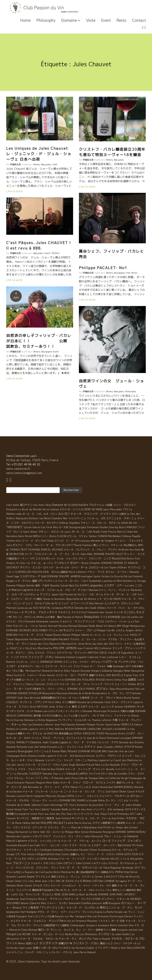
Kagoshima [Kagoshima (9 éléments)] (127, 653)
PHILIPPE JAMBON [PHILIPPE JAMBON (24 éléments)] (65, 648)
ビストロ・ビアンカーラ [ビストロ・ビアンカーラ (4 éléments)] (34, 827)
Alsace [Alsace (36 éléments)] (17, 908)
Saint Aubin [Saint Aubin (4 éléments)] (13, 505)
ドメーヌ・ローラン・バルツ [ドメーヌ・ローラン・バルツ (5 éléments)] (73, 581)
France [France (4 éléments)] (85, 666)
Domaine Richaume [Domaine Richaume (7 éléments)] (17, 747)
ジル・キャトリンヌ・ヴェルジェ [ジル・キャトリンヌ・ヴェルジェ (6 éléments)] (36, 894)
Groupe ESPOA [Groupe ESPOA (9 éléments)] (66, 796)
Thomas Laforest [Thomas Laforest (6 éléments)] (101, 720)
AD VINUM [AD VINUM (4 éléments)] (115, 599)
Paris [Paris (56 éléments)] (63, 921)
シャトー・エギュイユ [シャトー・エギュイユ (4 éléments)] (87, 796)
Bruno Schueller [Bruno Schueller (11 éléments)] (91, 563)
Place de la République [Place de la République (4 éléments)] (84, 827)
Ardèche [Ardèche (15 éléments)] (123, 550)
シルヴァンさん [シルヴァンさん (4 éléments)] (99, 863)
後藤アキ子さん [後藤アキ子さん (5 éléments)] (97, 675)
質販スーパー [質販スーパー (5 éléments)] (25, 733)
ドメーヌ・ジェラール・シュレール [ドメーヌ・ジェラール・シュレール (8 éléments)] (43, 791)
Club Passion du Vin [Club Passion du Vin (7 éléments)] (70, 594)
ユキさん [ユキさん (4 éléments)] (120, 630)
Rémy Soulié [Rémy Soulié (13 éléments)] (14, 675)
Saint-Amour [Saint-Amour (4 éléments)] (30, 532)
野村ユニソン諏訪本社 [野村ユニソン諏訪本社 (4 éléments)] (124, 890)
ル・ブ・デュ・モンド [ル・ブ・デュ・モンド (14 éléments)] (130, 908)
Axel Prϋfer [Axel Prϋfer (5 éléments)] (104, 827)
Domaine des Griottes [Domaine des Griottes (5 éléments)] (131, 742)
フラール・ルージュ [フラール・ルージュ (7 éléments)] (42, 563)
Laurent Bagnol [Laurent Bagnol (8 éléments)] (26, 877)
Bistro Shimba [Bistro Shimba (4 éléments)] (28, 756)
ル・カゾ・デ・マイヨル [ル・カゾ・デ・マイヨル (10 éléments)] (83, 742)
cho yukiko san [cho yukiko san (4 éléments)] (135, 617)
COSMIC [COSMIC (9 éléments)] (96, 899)
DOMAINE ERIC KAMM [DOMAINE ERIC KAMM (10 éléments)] (72, 800)
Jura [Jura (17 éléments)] (9, 545)
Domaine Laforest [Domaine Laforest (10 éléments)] (43, 724)
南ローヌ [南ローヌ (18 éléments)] (44, 930)
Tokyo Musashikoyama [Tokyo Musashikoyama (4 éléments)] (122, 689)
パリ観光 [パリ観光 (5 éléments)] (37, 599)
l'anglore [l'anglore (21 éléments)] (39, 796)
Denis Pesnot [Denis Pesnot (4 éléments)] (25, 536)
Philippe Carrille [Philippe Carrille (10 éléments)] (106, 630)
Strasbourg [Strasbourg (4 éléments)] (104, 850)
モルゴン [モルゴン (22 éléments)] (69, 630)
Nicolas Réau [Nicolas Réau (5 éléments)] (72, 934)
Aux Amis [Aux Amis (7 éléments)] (135, 550)
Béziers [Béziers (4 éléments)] (25, 903)
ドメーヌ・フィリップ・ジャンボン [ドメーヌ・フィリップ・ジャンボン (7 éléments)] (79, 859)
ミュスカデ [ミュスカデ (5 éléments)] (110, 603)
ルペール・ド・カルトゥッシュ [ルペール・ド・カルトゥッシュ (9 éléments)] (24, 738)
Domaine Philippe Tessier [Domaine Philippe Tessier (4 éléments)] (90, 725)
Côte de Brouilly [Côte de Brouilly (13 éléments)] (129, 877)
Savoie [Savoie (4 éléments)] (10, 809)
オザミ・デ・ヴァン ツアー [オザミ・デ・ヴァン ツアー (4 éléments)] (53, 912)
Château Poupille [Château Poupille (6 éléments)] (131, 536)
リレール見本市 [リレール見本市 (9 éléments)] (81, 698)
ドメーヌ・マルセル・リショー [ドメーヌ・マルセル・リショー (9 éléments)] (24, 800)
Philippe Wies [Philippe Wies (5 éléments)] (73, 832)
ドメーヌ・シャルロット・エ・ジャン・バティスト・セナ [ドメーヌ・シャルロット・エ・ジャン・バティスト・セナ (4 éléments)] (81, 886)
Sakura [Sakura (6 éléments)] (138, 725)
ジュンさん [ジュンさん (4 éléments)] (28, 881)
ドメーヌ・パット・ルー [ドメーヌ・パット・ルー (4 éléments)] (119, 608)
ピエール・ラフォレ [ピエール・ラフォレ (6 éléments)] (78, 536)
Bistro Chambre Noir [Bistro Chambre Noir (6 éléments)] (56, 518)
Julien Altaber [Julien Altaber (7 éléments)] (133, 805)
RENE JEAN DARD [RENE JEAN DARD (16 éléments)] (65, 894)
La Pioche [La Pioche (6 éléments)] (108, 912)
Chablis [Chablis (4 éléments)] (90, 948)
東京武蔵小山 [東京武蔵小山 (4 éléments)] (66, 733)
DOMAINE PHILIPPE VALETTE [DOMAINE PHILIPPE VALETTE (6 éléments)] (110, 554)
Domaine (71, 20)
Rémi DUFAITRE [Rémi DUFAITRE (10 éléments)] (136, 948)
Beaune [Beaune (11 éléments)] (40, 760)
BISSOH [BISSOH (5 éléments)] (69, 729)
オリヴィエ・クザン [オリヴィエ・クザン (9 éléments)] (31, 702)
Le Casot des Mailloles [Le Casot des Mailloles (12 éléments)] (124, 760)
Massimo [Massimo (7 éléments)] (92, 921)
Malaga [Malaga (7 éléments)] (10, 832)
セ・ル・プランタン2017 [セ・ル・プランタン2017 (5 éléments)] (60, 545)
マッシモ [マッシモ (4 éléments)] (118, 612)
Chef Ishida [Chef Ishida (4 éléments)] (47, 541)
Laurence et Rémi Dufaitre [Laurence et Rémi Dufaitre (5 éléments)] (117, 581)
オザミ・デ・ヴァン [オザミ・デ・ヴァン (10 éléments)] (18, 644)
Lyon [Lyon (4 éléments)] (123, 617)
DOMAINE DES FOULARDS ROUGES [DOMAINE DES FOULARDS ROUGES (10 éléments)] (85, 680)
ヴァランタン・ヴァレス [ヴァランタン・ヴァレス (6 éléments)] (30, 925)
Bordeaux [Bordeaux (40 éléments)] (114, 536)
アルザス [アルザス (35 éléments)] (83, 675)
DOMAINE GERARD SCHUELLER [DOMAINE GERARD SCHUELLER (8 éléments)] (24, 693)
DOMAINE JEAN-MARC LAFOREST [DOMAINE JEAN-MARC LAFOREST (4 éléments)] (117, 894)
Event (106, 20)
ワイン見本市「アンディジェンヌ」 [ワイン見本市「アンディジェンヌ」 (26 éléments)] (44, 907)
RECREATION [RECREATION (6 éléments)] (17, 554)
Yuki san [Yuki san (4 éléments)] (140, 689)
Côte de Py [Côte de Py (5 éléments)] (61, 890)
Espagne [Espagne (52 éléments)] (48, 890)
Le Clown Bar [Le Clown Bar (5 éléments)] (130, 532)
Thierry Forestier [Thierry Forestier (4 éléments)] (35, 684)
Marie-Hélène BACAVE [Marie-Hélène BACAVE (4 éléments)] (28, 823)
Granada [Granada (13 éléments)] (12, 845)
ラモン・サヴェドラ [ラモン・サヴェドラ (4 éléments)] (122, 702)
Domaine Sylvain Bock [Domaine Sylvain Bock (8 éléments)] (62, 585)
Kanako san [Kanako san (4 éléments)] (121, 912)
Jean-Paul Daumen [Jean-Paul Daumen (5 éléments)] (65, 725)
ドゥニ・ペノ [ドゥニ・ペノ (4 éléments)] (106, 590)
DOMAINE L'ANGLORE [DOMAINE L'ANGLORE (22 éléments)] (88, 729)
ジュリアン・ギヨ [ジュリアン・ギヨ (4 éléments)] (103, 809)
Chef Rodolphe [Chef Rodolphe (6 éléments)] (28, 912)
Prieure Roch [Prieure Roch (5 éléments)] (115, 532)
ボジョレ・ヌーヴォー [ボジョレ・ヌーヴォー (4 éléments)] (117, 572)
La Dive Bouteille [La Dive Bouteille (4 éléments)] (111, 765)
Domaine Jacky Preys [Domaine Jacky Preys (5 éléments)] (66, 778)
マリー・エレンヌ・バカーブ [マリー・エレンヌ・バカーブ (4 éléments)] (56, 845)
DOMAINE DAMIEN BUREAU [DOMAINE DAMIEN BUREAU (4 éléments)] (131, 832)
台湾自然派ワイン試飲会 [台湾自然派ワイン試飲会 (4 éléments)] (56, 925)
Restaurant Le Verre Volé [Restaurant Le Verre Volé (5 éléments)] (30, 832)
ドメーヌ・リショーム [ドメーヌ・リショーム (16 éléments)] (47, 590)
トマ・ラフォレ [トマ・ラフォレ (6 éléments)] (23, 581)
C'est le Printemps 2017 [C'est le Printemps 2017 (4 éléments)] (122, 814)
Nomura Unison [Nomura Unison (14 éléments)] (85, 756)
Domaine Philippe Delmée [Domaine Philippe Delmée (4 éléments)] (20, 586)
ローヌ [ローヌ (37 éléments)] (106, 841)
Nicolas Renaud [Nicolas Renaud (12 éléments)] (68, 626)
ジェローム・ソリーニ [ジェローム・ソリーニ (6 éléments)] (28, 662)
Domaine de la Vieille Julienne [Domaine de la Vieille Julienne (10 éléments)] (23, 805)
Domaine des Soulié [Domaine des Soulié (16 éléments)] (101, 612)
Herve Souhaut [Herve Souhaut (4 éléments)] (51, 509)
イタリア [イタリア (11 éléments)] (37, 836)
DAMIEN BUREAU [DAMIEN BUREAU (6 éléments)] (123, 787)
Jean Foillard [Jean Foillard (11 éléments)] (63, 818)
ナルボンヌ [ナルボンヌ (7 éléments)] (114, 653)
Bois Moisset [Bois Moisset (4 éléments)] (96, 603)
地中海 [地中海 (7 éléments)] (37, 716)
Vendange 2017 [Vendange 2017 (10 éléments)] (131, 868)
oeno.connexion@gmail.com (24, 473)
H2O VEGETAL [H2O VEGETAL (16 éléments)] (42, 608)
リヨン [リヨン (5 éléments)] (52, 881)
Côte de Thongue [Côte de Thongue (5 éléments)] (88, 778)
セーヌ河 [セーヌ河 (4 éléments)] (63, 527)
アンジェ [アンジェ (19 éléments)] (45, 594)
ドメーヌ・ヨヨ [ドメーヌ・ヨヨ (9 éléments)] (66, 756)
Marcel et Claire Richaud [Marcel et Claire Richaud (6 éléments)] (23, 930)
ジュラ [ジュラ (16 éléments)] (78, 881)
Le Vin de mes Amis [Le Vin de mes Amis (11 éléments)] (81, 809)
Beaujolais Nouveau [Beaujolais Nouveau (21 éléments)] (55, 693)
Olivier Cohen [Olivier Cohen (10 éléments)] (14, 881)
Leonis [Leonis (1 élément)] (68, 532)
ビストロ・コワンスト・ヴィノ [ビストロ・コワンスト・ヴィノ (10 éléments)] (41, 868)
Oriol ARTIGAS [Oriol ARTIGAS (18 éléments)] (39, 707)
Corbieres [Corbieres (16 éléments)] (105, 648)
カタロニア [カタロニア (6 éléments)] (135, 635)
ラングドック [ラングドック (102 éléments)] (48, 943)
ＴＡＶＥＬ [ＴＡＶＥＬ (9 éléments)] (104, 921)
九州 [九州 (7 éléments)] (43, 576)
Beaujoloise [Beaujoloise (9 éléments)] (138, 671)
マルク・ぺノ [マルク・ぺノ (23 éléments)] (50, 738)
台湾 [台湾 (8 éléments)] (105, 903)
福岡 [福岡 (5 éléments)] (114, 886)
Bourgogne (119, 273)
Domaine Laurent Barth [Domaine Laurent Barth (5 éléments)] (19, 796)
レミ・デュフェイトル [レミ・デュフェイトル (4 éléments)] (71, 738)
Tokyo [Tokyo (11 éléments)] (104, 814)
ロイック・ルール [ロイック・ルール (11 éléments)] (54, 567)
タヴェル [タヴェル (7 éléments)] (37, 733)
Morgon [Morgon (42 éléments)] (11, 934)
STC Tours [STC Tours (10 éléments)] (70, 805)
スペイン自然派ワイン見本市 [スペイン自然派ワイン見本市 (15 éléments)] (109, 823)
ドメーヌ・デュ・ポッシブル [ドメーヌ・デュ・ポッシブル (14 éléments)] (75, 939)
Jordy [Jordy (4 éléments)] (52, 707)
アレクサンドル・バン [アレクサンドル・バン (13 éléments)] (131, 662)
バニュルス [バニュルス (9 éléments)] (85, 787)
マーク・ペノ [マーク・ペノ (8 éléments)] (135, 881)
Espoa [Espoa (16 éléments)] (99, 912)
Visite (91, 20)
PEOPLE (56, 253)
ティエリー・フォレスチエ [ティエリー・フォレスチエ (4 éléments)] (129, 541)
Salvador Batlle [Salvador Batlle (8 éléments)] (59, 809)
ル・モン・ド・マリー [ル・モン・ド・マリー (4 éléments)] (83, 930)
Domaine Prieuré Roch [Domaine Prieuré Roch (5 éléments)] (88, 765)
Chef (55, 164)
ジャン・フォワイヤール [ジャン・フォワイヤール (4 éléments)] (118, 716)
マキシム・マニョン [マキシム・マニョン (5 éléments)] (24, 778)
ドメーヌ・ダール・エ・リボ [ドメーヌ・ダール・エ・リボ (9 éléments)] (120, 594)
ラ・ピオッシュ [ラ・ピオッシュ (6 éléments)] (125, 603)
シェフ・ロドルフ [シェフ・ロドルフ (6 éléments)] (35, 603)
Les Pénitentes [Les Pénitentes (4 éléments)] (89, 934)
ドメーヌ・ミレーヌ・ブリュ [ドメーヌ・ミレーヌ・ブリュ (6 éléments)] (75, 684)
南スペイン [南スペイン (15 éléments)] (26, 505)
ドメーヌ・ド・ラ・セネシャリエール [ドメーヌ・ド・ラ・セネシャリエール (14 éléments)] (81, 868)
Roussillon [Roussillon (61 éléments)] (119, 558)
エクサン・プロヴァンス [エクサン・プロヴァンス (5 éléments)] (108, 756)
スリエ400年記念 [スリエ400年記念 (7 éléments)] (110, 617)
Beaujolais (46, 164)
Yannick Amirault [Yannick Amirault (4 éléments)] (48, 626)
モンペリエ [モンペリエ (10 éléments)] (78, 818)
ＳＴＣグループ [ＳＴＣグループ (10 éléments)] (44, 778)
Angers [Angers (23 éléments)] (130, 630)
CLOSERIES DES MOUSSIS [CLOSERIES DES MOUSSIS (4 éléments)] (28, 572)
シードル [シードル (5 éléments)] (134, 800)
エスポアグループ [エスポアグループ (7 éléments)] (30, 576)
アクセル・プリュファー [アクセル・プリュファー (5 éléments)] (121, 639)
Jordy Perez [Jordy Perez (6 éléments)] (85, 644)
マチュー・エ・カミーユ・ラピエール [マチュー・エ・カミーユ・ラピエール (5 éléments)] (100, 523)
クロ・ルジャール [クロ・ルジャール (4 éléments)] (55, 832)
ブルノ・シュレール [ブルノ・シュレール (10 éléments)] (115, 836)
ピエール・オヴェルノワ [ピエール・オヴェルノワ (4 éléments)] (124, 850)
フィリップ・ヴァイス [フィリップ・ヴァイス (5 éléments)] (102, 684)
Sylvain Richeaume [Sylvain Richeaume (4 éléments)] (92, 832)
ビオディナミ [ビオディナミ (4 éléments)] (139, 809)
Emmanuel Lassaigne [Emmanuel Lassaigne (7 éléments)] (119, 738)
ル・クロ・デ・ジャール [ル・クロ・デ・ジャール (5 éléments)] (98, 818)
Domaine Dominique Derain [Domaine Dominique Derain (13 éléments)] (115, 916)
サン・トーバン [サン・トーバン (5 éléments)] (50, 800)
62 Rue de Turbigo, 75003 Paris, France (32, 460)
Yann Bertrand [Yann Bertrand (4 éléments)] (32, 698)
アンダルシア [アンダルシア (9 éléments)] (62, 563)
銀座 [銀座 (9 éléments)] (35, 581)
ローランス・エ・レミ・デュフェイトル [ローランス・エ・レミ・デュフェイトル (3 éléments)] (43, 680)
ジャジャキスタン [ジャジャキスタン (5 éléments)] (98, 774)
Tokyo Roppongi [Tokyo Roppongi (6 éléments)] (112, 868)
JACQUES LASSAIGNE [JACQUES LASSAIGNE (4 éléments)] (114, 729)
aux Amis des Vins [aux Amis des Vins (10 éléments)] (103, 644)
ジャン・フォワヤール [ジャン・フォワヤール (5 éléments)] (125, 943)
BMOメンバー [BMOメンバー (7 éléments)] (41, 536)
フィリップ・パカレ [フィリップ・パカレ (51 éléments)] (41, 657)
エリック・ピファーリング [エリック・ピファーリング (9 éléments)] (73, 603)
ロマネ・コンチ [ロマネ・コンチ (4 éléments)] (25, 711)
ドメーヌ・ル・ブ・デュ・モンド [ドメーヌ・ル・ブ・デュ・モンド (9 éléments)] (61, 554)
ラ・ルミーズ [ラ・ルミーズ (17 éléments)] (14, 594)
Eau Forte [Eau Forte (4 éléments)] (47, 527)
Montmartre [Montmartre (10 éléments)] (45, 648)
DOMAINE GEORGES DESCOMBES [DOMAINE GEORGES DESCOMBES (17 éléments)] (27, 630)
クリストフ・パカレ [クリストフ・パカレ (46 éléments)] (86, 943)
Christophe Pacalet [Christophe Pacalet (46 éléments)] (56, 639)
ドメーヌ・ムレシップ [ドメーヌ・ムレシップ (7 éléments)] (101, 707)
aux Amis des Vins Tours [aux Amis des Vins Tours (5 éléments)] (59, 814)
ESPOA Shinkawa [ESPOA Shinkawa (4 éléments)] (49, 859)
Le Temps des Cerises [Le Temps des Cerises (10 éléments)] (125, 827)
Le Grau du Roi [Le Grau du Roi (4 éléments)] (119, 576)
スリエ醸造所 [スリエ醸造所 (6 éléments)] (69, 702)
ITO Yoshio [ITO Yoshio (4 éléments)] (137, 845)
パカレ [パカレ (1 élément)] (109, 890)
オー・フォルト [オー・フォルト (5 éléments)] (98, 666)
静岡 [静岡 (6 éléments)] (114, 930)
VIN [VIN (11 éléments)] (102, 716)
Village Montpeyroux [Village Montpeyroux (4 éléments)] (133, 626)
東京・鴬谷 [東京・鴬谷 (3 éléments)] (56, 617)
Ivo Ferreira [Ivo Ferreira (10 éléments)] (78, 948)
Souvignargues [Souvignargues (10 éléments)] (78, 527)
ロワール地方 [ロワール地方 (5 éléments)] (119, 514)
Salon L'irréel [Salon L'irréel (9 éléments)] (83, 863)
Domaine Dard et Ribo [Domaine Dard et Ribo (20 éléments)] (56, 671)
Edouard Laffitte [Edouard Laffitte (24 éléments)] (77, 773)
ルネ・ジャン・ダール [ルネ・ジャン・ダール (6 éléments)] (76, 567)
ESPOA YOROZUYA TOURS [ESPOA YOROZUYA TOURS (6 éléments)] (89, 733)
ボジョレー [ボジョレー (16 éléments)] (137, 796)
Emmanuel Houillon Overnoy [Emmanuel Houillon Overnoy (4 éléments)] (103, 527)
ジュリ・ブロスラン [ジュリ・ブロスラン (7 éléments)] (125, 505)
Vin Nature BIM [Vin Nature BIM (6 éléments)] (112, 626)
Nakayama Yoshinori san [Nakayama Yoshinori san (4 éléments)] (30, 518)
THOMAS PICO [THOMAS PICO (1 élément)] (13, 541)
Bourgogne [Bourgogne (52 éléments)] (25, 751)
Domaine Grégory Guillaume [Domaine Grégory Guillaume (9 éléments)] (97, 671)
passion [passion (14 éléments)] (97, 903)
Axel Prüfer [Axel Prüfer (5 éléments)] (118, 818)
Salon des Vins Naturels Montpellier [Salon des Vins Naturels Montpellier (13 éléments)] (53, 644)
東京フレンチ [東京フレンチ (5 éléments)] (123, 783)
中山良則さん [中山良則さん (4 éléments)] (130, 545)
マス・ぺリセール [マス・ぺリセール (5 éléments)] (81, 845)
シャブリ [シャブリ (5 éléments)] (111, 783)
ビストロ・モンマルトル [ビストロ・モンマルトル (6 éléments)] (121, 863)
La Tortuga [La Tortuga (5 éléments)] (140, 581)
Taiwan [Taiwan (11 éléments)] (75, 671)
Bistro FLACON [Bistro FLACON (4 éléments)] (58, 536)
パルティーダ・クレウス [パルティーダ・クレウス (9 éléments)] (77, 899)
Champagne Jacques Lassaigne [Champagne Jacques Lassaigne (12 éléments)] (89, 925)
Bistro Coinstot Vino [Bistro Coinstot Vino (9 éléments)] (122, 925)
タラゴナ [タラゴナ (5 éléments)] (140, 792)
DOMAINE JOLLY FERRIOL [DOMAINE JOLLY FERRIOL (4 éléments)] (81, 689)
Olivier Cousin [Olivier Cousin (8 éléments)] (127, 791)
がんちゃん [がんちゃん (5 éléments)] (31, 648)
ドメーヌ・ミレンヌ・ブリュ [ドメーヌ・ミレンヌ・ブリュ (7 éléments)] (89, 791)
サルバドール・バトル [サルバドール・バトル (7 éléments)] (25, 626)
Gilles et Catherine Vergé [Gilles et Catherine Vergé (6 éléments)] (113, 778)
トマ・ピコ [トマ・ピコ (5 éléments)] (103, 599)
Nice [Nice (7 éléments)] (56, 527)
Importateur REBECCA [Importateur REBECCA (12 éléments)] (119, 724)
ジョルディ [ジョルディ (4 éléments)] (37, 863)
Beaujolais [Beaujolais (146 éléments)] (92, 617)
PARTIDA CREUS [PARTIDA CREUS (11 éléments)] (97, 653)
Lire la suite (14, 191)
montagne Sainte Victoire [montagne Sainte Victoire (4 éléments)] (96, 576)
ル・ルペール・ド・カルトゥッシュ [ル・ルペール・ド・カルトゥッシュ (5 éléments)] (86, 890)
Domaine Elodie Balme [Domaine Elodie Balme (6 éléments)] (91, 626)
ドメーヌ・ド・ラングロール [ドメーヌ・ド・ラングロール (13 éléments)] (83, 908)
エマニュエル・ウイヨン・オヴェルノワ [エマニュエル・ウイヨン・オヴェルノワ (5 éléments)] (84, 662)
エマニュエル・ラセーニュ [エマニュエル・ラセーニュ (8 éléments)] (121, 518)
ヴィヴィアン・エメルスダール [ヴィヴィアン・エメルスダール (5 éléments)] (74, 720)
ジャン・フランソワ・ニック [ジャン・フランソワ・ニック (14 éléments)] (95, 558)
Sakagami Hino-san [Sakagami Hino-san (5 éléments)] (86, 916)
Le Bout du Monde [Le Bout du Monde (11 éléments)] (87, 894)
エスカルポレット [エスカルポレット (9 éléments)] (46, 558)
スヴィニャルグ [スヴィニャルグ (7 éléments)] (43, 751)
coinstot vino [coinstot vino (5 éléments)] (136, 930)
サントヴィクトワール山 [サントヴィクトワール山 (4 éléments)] (86, 814)
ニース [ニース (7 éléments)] (68, 791)
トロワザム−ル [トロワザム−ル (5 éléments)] (31, 594)
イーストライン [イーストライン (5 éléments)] (73, 711)
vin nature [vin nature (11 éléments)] (48, 675)
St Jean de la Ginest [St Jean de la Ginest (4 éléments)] (95, 738)
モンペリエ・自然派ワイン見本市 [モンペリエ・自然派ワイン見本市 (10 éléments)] (35, 818)
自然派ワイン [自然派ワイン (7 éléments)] (103, 930)
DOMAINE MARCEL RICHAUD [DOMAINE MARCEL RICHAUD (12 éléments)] (46, 550)
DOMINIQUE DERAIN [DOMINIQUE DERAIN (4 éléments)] (51, 662)
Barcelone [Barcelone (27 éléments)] (124, 845)
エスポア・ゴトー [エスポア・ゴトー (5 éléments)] (135, 733)
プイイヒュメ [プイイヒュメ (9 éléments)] (43, 877)
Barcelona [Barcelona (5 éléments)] (12, 536)
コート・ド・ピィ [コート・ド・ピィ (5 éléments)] (31, 541)
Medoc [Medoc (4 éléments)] (127, 671)
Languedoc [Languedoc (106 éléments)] (96, 585)
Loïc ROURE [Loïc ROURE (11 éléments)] (24, 934)
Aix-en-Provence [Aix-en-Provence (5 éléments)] (77, 921)
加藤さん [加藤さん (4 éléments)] (75, 854)
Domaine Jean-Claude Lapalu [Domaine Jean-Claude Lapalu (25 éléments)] (49, 742)
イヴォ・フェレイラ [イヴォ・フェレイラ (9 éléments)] (29, 769)
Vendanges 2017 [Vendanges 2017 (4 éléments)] (122, 666)
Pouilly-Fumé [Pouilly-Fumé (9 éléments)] (100, 532)
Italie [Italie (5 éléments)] (20, 698)
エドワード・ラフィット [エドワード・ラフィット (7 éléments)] (59, 666)
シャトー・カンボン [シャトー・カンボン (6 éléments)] (58, 903)
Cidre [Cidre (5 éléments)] (60, 863)
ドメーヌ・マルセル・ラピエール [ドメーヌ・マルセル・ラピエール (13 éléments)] (39, 939)
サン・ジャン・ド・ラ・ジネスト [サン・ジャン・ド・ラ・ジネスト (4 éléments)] (98, 854)
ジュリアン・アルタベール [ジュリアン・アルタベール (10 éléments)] (114, 796)
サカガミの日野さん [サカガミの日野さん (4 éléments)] (52, 716)
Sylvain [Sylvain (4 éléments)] (99, 877)
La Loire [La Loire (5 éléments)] (130, 586)
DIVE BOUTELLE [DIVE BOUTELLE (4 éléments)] (115, 675)
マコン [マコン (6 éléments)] (77, 666)
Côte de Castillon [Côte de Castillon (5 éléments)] (118, 774)
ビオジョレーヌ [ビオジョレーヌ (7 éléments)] (15, 612)
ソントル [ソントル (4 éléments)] (125, 859)
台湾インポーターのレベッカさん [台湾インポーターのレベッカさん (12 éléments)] (52, 948)
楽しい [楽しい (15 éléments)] (97, 545)
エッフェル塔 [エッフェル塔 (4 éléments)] (70, 716)
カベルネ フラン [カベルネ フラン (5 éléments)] (41, 886)
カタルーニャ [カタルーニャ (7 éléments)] (63, 707)
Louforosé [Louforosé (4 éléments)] (112, 657)
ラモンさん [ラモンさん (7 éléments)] (50, 863)
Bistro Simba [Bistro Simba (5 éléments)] (114, 680)
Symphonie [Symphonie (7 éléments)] (95, 581)
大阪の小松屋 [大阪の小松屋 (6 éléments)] (127, 711)
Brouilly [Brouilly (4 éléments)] (110, 769)
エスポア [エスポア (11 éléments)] (83, 707)
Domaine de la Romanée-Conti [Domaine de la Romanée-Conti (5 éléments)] (94, 702)
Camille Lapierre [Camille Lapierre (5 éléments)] (47, 756)
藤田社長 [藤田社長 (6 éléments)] (37, 890)
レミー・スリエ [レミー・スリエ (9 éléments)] (128, 657)
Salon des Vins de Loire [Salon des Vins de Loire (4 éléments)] (121, 751)
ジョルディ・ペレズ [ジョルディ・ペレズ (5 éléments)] (89, 716)
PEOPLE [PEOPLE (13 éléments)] (69, 608)
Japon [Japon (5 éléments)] (55, 594)
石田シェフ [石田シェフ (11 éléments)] (32, 943)
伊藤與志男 (15, 164)
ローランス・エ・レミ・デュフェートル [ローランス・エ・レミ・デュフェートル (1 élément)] (109, 635)
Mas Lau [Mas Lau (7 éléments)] (27, 724)
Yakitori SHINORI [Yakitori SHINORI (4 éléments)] (98, 536)
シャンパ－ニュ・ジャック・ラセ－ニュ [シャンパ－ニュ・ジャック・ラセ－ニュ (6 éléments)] (66, 760)
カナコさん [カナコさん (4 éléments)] (139, 608)
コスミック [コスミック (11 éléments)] (52, 684)
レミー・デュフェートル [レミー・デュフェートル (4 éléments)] (70, 747)
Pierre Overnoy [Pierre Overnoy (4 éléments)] (83, 823)
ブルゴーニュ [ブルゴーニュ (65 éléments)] (21, 863)
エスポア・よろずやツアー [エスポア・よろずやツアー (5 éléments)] (20, 666)
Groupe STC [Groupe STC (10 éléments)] (13, 854)
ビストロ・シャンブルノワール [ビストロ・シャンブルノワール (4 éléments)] (44, 841)
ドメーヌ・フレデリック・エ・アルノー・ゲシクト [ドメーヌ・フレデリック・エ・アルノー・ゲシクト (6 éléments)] (91, 550)
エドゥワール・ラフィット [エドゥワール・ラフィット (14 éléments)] (72, 653)
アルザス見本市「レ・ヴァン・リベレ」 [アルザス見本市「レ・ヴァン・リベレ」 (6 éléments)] (46, 689)
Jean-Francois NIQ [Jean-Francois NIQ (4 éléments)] (88, 648)
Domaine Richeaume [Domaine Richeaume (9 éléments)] (37, 621)
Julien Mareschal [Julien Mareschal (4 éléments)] (94, 836)
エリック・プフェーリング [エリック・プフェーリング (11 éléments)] (127, 648)
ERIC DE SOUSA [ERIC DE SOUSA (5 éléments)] (65, 881)
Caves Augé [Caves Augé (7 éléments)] (68, 765)
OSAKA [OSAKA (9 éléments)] (60, 769)
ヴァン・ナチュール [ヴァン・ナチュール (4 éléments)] (112, 545)
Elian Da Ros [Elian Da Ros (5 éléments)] (48, 769)
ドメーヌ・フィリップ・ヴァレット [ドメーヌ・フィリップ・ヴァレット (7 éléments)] (85, 769)
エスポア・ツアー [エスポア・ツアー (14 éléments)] (114, 585)
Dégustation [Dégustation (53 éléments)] (46, 854)
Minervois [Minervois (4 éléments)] (51, 796)
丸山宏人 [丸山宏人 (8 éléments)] (139, 639)
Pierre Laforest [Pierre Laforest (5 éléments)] (77, 572)
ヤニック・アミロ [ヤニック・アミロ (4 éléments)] (95, 621)
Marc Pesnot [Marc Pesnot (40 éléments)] (69, 751)
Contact (139, 20)
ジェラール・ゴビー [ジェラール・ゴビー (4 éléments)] (66, 675)
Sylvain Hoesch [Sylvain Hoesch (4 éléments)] (32, 527)
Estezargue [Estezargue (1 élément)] (84, 541)
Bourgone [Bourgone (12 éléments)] (114, 903)
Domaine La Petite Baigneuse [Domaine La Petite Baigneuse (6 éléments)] (41, 720)
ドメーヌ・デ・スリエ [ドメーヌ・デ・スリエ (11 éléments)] (31, 635)
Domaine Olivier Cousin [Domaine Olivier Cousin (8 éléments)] (19, 885)
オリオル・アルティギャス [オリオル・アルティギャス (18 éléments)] (41, 612)
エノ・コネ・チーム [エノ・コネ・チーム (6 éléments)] (92, 594)
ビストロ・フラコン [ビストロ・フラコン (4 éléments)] (45, 653)
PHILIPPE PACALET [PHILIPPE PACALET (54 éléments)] (53, 823)
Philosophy (46, 20)
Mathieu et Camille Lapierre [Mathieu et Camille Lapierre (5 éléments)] (22, 729)
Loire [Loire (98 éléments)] (70, 823)
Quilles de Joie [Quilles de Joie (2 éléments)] (25, 608)
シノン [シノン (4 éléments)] (62, 774)
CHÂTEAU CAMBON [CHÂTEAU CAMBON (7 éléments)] (103, 881)
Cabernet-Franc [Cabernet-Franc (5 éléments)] (97, 657)
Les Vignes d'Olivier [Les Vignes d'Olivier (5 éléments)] (116, 567)
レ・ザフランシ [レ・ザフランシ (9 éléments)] (54, 899)
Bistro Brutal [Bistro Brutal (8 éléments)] (124, 698)
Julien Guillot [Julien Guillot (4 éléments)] (122, 934)
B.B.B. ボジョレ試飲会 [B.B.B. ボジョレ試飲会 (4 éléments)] (55, 572)
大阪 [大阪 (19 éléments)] (115, 720)
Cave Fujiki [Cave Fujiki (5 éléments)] (34, 845)
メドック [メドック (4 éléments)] (44, 729)
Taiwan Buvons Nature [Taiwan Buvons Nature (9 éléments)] (57, 635)
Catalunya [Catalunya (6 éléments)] (57, 608)
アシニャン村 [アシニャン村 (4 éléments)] (55, 630)
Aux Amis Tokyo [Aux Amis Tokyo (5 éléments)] (42, 505)
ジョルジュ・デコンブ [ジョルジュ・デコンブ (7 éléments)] (72, 621)
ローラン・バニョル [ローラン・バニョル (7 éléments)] (117, 800)
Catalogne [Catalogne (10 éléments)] (46, 850)
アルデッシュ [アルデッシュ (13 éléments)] (97, 505)
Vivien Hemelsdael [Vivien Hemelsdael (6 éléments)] (102, 787)
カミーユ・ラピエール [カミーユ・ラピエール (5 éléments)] (24, 617)
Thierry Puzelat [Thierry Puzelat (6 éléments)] (101, 939)
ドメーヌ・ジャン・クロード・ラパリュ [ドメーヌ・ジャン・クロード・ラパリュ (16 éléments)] (83, 783)
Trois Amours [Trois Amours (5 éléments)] (28, 854)
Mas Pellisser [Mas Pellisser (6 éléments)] (57, 729)
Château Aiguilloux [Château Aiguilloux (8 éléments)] (69, 523)
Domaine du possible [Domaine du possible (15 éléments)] (90, 805)
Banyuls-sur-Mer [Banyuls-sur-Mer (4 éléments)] (65, 916)
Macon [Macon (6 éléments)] (74, 787)
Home (25, 20)
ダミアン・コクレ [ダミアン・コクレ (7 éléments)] (23, 545)
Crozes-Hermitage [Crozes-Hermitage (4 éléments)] (52, 805)
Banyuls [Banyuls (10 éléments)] (22, 845)
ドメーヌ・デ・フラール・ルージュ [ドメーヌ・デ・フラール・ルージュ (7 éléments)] (81, 841)
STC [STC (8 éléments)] (33, 558)
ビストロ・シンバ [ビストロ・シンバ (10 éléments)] (70, 509)
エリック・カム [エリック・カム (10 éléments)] (131, 756)
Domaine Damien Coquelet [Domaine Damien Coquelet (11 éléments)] (71, 657)
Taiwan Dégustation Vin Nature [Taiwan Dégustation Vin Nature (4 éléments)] (24, 639)
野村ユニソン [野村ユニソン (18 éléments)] (108, 907)
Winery (37, 164)
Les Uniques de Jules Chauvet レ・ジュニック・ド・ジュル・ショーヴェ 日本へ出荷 (39, 154)
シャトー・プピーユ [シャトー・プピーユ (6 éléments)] (85, 630)
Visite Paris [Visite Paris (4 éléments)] (37, 814)
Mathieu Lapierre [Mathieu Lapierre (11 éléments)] (98, 760)
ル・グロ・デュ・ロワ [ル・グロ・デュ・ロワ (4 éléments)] (119, 693)
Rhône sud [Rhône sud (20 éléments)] (43, 617)
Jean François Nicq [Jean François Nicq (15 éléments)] (32, 899)
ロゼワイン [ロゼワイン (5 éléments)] (69, 863)
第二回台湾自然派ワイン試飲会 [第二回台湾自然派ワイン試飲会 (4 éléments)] (92, 872)
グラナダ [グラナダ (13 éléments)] (129, 747)
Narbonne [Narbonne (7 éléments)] (136, 590)
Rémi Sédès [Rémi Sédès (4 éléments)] (53, 783)
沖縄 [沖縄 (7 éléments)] (109, 666)
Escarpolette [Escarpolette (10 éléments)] (22, 814)
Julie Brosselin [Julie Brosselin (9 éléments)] (30, 787)
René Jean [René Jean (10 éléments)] (41, 881)
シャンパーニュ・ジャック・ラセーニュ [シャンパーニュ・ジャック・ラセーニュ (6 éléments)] (27, 952)
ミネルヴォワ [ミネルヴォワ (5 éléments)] (110, 877)
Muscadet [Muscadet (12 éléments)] (116, 509)
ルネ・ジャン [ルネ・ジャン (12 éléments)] (27, 760)
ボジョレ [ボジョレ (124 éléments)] (102, 689)
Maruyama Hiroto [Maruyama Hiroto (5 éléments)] (115, 733)
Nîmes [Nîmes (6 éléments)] (21, 943)
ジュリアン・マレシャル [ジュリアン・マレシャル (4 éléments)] (81, 912)
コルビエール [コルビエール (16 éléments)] (96, 567)
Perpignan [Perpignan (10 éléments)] (109, 832)
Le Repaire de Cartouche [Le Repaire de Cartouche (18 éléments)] (37, 872)
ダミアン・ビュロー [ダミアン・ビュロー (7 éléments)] (31, 567)
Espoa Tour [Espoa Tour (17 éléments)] (131, 675)
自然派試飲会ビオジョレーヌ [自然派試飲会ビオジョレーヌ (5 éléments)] (56, 698)
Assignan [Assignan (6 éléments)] (122, 930)
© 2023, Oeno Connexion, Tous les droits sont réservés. (43, 961)
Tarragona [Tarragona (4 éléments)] (121, 881)
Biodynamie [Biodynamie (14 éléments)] (100, 693)
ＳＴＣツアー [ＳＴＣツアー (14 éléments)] (103, 948)
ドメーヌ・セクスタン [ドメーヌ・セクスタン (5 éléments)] (46, 523)
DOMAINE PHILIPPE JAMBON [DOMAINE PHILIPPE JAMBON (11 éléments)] (64, 576)
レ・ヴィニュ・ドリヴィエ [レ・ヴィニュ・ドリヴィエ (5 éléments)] (80, 877)
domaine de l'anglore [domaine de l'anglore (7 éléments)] (102, 541)
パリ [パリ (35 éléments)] (126, 509)
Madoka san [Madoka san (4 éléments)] (41, 711)
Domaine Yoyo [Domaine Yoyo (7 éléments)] (50, 774)
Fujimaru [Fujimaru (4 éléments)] (87, 545)
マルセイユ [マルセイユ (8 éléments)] (64, 612)
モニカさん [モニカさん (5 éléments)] (130, 612)
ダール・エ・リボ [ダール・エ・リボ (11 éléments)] (82, 532)
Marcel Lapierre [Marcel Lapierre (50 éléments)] (22, 590)
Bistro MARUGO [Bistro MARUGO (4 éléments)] (128, 527)
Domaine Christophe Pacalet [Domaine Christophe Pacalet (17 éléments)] (71, 850)
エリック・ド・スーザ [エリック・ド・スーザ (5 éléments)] (66, 541)
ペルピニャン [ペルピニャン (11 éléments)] (17, 648)
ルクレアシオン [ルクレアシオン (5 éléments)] (56, 711)
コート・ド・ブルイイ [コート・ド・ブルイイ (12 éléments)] (103, 698)
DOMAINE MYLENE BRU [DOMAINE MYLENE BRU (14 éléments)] (93, 751)
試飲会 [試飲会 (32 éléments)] (132, 680)
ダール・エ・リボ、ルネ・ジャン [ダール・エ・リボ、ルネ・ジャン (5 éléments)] (40, 514)
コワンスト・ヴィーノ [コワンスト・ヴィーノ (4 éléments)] (59, 827)
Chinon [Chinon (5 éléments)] (93, 850)
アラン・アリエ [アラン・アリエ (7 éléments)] (96, 572)
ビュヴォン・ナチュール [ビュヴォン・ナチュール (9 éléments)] (116, 899)
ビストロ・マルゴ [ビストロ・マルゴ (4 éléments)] (16, 621)
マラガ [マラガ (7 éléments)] (23, 657)
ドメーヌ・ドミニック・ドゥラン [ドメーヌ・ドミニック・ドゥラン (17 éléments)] (91, 514)
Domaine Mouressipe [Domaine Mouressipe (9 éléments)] (95, 711)
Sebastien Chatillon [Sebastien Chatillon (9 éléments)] (80, 903)
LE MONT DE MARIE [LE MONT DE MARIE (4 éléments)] (92, 509)
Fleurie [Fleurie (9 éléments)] (78, 545)
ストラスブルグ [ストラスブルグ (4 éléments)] (79, 612)
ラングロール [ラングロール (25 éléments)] (106, 934)
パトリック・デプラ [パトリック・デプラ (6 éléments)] (108, 742)
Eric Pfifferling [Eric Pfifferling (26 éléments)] (119, 872)
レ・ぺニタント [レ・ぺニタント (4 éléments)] (122, 590)
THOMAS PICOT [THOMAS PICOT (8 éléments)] (18, 550)
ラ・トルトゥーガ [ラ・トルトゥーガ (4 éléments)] (32, 675)
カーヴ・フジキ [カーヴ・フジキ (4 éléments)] (33, 554)
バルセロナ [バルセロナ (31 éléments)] (35, 774)
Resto (121, 20)
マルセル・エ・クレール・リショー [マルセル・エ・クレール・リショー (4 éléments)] (89, 639)
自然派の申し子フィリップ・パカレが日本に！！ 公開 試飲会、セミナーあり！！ (39, 341)
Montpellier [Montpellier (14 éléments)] (33, 671)
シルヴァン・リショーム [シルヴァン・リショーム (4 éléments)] (118, 621)
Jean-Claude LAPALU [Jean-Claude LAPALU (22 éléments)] (110, 747)
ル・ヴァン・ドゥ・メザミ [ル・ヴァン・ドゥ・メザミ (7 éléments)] (55, 787)
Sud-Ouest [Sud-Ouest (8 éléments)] (112, 791)
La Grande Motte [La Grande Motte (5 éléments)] (95, 800)
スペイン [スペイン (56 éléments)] (90, 747)
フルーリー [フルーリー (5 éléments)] (39, 545)
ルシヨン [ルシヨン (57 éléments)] (64, 514)
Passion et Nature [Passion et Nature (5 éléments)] (73, 617)
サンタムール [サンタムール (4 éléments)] (23, 563)
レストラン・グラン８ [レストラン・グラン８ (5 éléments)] (60, 952)
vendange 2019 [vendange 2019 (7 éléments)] (122, 809)
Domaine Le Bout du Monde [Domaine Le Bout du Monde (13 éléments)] (24, 509)
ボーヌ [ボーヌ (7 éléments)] (115, 921)
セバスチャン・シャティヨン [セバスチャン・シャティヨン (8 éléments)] (23, 850)
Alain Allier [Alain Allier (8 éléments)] (87, 554)
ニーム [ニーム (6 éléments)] (13, 774)
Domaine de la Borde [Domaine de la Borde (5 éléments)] (80, 693)
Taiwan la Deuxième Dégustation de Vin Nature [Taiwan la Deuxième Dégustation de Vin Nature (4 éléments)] (69, 599)
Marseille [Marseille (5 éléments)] (22, 774)
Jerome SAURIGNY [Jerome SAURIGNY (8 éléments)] (125, 707)
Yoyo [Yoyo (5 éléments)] (125, 680)
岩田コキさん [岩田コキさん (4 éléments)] (58, 877)
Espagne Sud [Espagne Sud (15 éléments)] (24, 916)
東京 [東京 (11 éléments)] (74, 707)
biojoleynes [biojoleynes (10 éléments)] (13, 912)
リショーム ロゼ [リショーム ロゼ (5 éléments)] (96, 518)
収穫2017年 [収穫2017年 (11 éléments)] (65, 943)
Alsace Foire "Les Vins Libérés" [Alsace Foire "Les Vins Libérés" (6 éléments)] (32, 809)
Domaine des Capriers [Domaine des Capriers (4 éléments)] (19, 836)
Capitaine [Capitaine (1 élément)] (54, 622)
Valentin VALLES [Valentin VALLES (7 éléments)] (110, 859)
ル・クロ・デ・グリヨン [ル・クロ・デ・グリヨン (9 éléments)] (74, 590)
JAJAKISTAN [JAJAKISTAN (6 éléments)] (51, 733)
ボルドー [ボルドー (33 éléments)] (75, 563)
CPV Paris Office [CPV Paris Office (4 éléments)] (52, 702)
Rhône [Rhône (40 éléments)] (87, 881)
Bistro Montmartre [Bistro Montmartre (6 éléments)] (64, 872)
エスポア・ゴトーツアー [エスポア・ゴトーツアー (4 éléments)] (104, 845)
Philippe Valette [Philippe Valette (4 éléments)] (80, 635)
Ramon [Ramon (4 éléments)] (56, 751)
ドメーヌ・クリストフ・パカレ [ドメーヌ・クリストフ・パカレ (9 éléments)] (43, 765)
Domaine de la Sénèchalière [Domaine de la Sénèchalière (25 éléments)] (70, 505)
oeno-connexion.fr (18, 469)
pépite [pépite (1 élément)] (106, 510)
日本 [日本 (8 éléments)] (122, 921)
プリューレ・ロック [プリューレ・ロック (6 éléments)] (60, 930)
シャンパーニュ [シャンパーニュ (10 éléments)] (77, 518)
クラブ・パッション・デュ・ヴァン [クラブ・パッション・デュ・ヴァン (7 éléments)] (63, 836)
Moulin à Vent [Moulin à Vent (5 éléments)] (119, 948)
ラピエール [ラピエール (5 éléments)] (33, 859)
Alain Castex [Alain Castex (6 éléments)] (62, 854)
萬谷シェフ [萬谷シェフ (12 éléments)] (106, 943)
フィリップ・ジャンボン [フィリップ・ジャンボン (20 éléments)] (126, 841)
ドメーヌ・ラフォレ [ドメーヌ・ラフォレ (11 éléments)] (18, 707)
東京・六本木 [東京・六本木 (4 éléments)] (42, 586)
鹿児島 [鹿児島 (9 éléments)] (10, 814)
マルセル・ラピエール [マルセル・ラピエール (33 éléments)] (125, 939)
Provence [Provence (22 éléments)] (113, 711)
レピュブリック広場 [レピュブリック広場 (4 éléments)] (44, 916)
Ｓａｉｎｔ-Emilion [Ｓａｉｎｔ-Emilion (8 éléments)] (125, 684)
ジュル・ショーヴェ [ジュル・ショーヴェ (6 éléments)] (67, 559)
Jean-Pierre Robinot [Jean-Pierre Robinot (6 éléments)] (84, 952)
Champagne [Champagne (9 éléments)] (13, 756)
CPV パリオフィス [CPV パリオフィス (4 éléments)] (48, 581)
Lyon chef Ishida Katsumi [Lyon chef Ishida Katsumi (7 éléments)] (42, 747)
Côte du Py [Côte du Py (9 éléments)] (51, 603)
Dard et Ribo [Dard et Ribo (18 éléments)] (38, 903)
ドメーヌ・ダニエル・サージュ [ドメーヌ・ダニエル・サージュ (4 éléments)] (48, 934)
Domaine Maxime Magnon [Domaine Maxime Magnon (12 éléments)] (30, 783)
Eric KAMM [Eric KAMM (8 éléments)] (81, 585)
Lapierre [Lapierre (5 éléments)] (138, 702)
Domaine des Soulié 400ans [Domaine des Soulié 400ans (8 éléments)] (90, 608)
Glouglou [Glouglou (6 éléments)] (118, 671)
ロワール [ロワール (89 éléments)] (111, 662)
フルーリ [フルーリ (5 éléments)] (40, 666)
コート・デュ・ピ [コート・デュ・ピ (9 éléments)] (114, 805)
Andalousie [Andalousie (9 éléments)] (13, 899)
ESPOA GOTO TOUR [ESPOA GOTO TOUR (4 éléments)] (127, 854)
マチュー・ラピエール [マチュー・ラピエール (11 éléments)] (51, 532)
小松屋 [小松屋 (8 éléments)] (109, 505)
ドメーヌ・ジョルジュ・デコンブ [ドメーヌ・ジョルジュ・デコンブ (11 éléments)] (40, 921)
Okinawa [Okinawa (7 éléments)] (93, 590)
